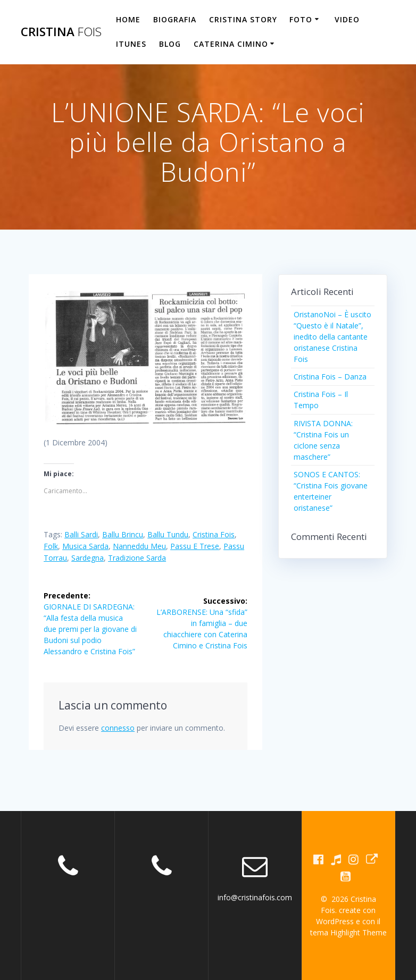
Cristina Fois (214, 534)
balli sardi (81, 534)
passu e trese (195, 546)
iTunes (131, 44)
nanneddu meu (139, 546)
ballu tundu (168, 534)
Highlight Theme (359, 932)
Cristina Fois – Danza (330, 377)
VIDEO (347, 19)
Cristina (61, 32)
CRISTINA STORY (243, 19)
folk (51, 546)
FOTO (301, 19)
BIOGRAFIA (175, 19)
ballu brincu (123, 534)
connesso (118, 728)
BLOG (170, 44)
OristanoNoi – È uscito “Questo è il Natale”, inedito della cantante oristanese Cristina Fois (332, 337)
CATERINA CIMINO (231, 44)
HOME (128, 19)
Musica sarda (85, 546)
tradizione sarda (137, 558)
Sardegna (88, 558)
